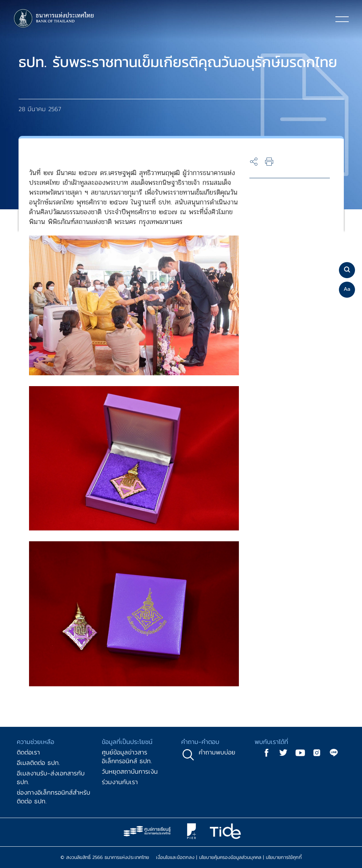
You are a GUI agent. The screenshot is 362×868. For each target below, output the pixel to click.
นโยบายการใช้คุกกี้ (284, 857)
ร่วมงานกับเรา (120, 782)
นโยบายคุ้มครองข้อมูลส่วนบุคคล (230, 857)
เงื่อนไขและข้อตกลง (175, 857)
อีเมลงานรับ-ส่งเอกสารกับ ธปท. (51, 777)
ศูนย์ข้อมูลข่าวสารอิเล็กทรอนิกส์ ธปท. (127, 757)
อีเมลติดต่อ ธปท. (38, 763)
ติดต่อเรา (28, 752)
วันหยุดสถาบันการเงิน (130, 771)
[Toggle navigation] (342, 19)
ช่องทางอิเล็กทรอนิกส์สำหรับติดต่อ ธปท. (54, 797)
